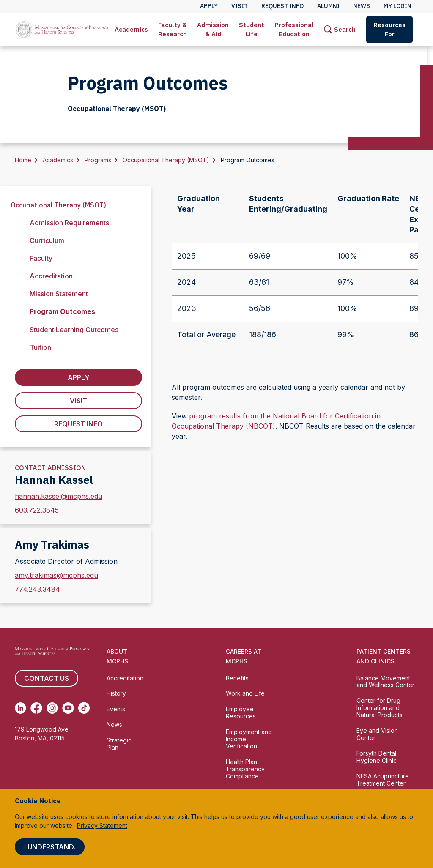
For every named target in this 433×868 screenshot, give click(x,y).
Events (116, 709)
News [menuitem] (362, 6)
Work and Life (245, 693)
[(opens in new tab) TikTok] (84, 708)
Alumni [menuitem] (328, 6)
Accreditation (51, 276)
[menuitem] (131, 30)
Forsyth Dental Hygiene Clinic (377, 757)
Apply (79, 377)
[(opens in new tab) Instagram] (52, 708)
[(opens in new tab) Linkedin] (21, 708)
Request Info (78, 424)
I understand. (50, 847)
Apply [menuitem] (209, 6)
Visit (78, 401)
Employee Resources (241, 712)
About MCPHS (117, 656)
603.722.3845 (37, 510)
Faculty (41, 258)
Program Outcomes (62, 311)
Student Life (252, 29)
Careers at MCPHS (244, 656)
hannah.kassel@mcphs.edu (59, 496)
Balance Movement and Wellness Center (385, 682)
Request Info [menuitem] (282, 6)
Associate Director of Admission (66, 561)
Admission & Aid (213, 29)
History (116, 693)
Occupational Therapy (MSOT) (166, 160)
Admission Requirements (69, 223)
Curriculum (47, 240)
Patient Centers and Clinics (384, 656)
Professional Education (294, 29)
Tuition (40, 347)
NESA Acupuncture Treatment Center (383, 780)
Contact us (47, 678)
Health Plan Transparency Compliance (245, 769)
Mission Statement (59, 294)
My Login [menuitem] (397, 6)
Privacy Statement (102, 826)
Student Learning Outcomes (74, 330)
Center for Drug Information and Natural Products (380, 708)
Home (23, 160)
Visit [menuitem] (240, 6)
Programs (98, 160)
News (114, 725)
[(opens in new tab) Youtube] (68, 708)
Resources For (389, 29)
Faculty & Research (173, 29)
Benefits (237, 678)
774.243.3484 (37, 589)
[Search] (340, 30)
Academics (131, 29)
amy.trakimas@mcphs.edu (56, 575)
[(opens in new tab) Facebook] (36, 708)
